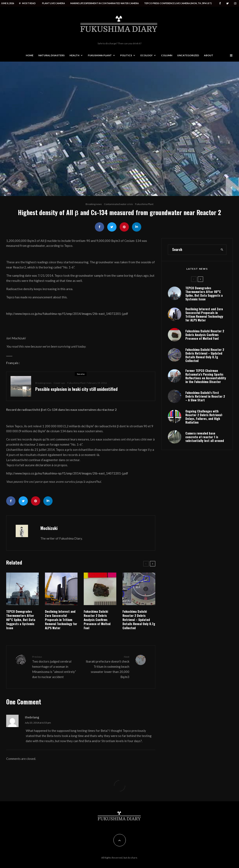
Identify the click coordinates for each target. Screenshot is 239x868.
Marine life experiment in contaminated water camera (105, 3)
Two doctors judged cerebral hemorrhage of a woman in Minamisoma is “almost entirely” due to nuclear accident (55, 667)
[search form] (193, 267)
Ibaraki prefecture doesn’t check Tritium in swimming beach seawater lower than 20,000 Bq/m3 (106, 667)
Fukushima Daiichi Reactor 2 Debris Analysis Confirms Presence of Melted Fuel (97, 620)
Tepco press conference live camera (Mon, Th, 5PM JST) (178, 3)
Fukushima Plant (100, 55)
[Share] (99, 227)
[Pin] (124, 227)
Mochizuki (49, 528)
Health (74, 55)
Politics (126, 55)
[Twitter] (227, 3)
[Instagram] (235, 3)
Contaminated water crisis (118, 204)
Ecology (147, 55)
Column (167, 55)
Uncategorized (188, 55)
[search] (222, 267)
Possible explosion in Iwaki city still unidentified (76, 389)
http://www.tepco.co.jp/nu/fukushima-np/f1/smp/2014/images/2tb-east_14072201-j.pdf (67, 314)
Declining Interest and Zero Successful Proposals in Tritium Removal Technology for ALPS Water (61, 620)
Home (30, 55)
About (209, 55)
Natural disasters (51, 55)
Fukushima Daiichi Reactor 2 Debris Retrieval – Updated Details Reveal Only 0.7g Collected (139, 620)
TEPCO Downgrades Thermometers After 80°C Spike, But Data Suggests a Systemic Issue (21, 620)
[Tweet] (112, 227)
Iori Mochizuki (16, 338)
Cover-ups (59, 383)
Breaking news (94, 204)
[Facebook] (220, 3)
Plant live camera (54, 3)
